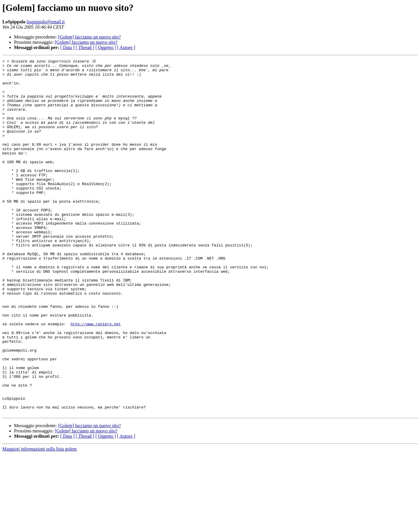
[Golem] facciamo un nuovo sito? (89, 37)
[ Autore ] (126, 47)
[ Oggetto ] (106, 47)
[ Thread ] (85, 47)
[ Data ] (68, 47)
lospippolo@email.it (46, 22)
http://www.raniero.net (96, 377)
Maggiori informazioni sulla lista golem (40, 520)
